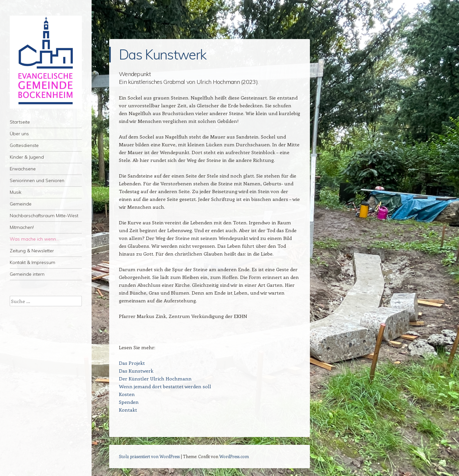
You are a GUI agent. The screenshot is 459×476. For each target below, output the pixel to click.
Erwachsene (23, 169)
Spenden (129, 402)
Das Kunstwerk (136, 371)
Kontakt (128, 410)
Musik (16, 192)
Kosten (127, 394)
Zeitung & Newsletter (32, 251)
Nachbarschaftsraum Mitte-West (44, 216)
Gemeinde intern (27, 274)
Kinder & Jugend (27, 157)
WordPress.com (234, 456)
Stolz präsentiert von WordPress (149, 456)
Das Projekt (132, 363)
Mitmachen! (22, 227)
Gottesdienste (24, 145)
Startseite (20, 122)
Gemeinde (21, 204)
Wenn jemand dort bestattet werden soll (165, 386)
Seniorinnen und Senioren (37, 180)
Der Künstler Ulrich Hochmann (155, 378)
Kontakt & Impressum (32, 262)
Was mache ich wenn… (34, 239)
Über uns (19, 134)
